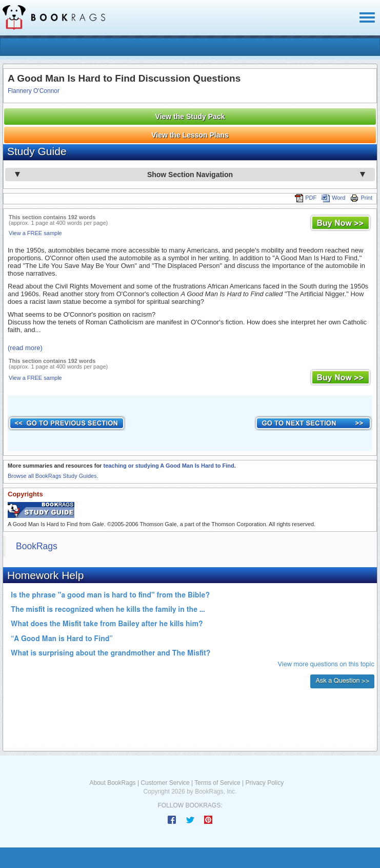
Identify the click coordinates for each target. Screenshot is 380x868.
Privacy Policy (264, 783)
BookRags (37, 546)
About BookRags (113, 783)
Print (361, 198)
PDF (306, 198)
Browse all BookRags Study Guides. (53, 476)
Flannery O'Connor (34, 91)
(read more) (25, 348)
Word (333, 198)
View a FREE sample (35, 233)
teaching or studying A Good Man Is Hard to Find (168, 466)
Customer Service (165, 783)
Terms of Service (217, 783)
